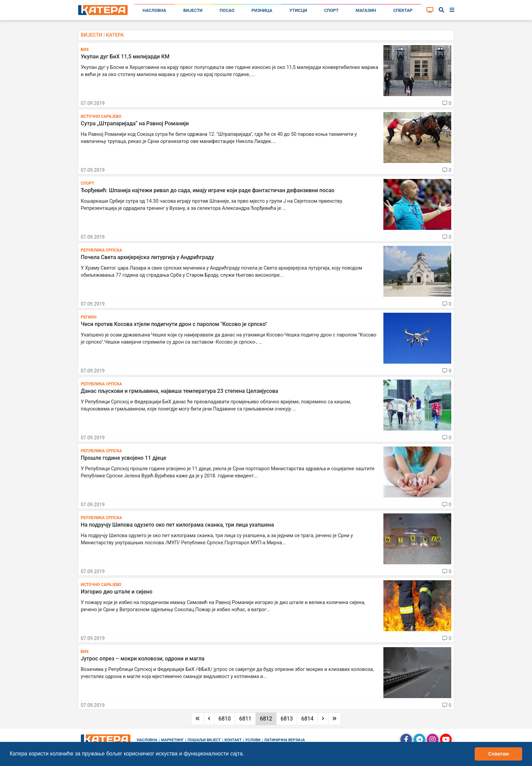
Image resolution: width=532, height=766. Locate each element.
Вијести (193, 10)
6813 (287, 719)
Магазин (366, 10)
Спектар (403, 10)
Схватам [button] (499, 754)
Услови (253, 740)
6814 (307, 719)
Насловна (154, 10)
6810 (225, 719)
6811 (245, 719)
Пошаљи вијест (204, 740)
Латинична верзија (284, 740)
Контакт (233, 740)
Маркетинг (173, 740)
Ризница (262, 10)
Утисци (298, 10)
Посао (227, 10)
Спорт (331, 10)
